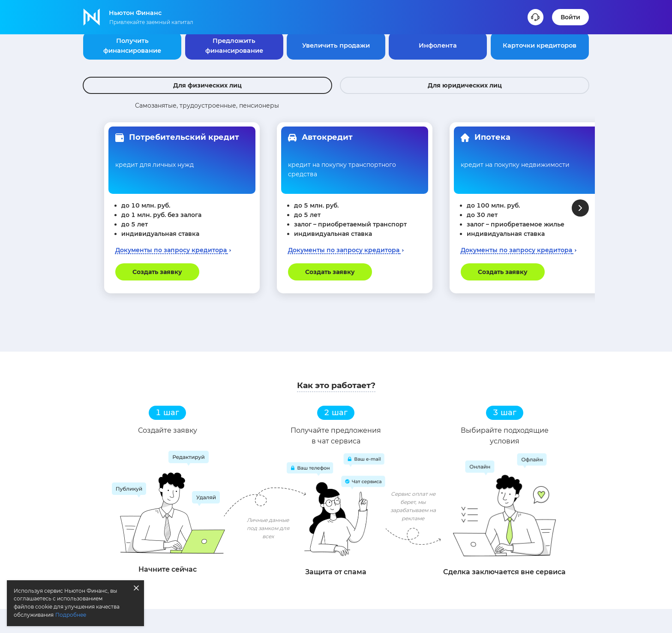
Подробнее (71, 615)
